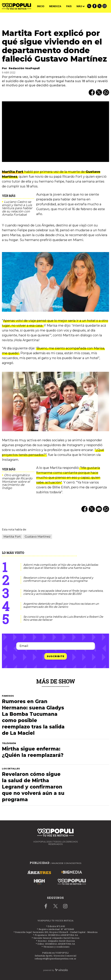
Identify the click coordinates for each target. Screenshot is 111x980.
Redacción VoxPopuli (24, 68)
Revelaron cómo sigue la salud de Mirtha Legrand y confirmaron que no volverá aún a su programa (58, 579)
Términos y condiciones (56, 947)
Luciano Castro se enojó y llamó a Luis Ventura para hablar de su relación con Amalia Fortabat (17, 208)
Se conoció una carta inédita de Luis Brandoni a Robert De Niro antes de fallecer (63, 618)
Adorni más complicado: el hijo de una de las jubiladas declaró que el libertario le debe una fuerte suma (61, 566)
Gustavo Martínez (38, 537)
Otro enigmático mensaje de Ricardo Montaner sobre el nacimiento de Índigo (17, 482)
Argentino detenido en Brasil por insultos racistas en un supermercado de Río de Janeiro (61, 605)
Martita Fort (13, 172)
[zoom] (55, 132)
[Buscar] (89, 6)
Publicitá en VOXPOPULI (55, 953)
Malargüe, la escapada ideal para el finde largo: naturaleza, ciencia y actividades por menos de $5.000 (63, 592)
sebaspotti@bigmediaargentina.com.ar (55, 959)
